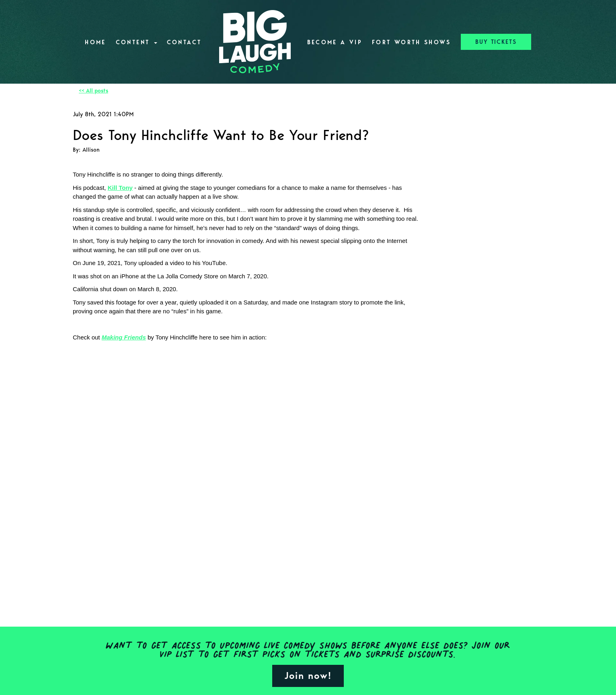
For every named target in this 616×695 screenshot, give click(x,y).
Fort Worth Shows (412, 42)
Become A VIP (335, 42)
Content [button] (137, 42)
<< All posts (93, 91)
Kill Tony (120, 188)
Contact (184, 42)
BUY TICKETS (496, 42)
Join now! (308, 675)
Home (95, 42)
